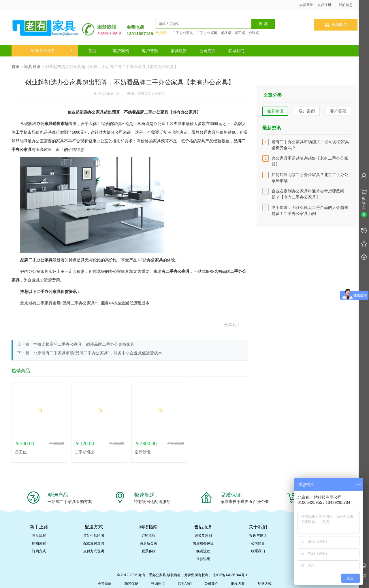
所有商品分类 (52, 51)
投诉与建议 (258, 536)
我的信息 (348, 5)
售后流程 (39, 536)
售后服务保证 (203, 543)
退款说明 (203, 559)
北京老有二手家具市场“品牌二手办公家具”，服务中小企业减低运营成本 (85, 303)
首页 (92, 51)
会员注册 (324, 5)
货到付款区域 (94, 536)
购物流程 (39, 543)
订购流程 (148, 536)
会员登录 (306, 5)
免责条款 (105, 584)
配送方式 (265, 584)
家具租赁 (179, 51)
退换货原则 (203, 536)
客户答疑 (150, 51)
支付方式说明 (94, 551)
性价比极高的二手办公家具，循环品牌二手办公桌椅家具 (84, 344)
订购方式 (39, 551)
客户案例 (121, 51)
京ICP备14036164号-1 (230, 575)
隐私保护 (131, 584)
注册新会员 (148, 543)
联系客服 (148, 551)
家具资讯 (32, 67)
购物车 (336, 25)
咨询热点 (158, 584)
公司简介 (208, 51)
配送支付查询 (94, 543)
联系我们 (236, 51)
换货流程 (203, 551)
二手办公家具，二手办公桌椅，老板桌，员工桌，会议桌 (216, 33)
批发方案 (238, 584)
